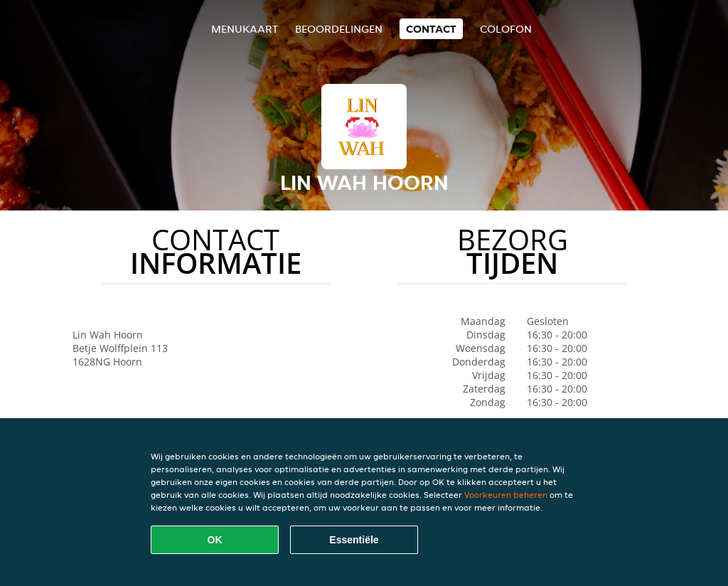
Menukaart (245, 29)
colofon (506, 29)
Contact (431, 29)
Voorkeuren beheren (506, 495)
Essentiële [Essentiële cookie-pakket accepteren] (354, 540)
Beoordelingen (339, 29)
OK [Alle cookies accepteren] (215, 540)
